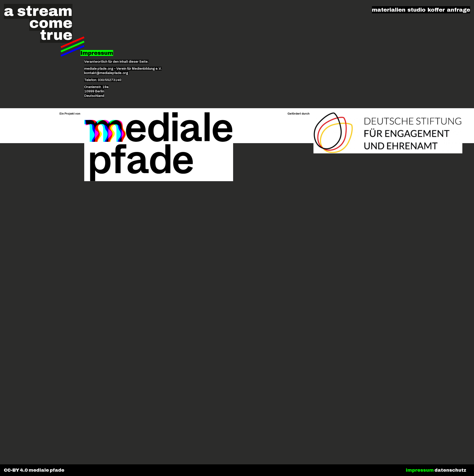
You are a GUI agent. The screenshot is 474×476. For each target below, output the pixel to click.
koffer (436, 10)
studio (416, 10)
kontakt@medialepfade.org (107, 73)
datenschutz (450, 470)
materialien (389, 10)
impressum (420, 470)
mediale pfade (46, 470)
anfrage (459, 10)
